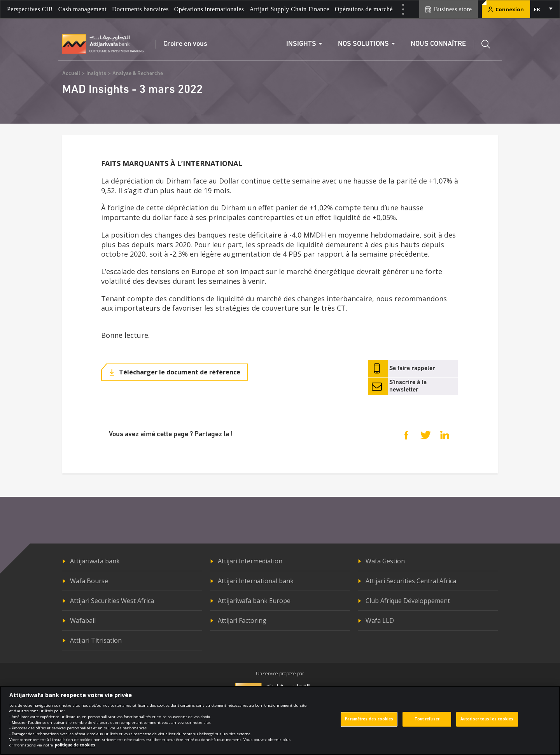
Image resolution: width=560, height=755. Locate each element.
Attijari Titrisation (96, 640)
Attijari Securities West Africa (112, 601)
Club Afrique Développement (408, 601)
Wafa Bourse (89, 581)
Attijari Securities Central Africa (411, 581)
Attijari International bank (256, 581)
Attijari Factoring (242, 620)
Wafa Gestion (385, 561)
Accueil (71, 74)
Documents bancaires (140, 9)
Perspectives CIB (30, 9)
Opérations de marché (364, 9)
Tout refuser (427, 724)
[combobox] (542, 9)
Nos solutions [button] (363, 44)
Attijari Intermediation (250, 561)
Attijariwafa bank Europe (254, 601)
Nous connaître (438, 44)
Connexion (506, 9)
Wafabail (83, 620)
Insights (96, 74)
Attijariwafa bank (95, 561)
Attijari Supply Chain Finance (290, 9)
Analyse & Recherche (138, 74)
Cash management (82, 9)
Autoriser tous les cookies (487, 724)
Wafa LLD (380, 620)
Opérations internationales (209, 9)
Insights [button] (301, 44)
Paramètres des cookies (369, 724)
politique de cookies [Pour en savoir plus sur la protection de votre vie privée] (75, 750)
